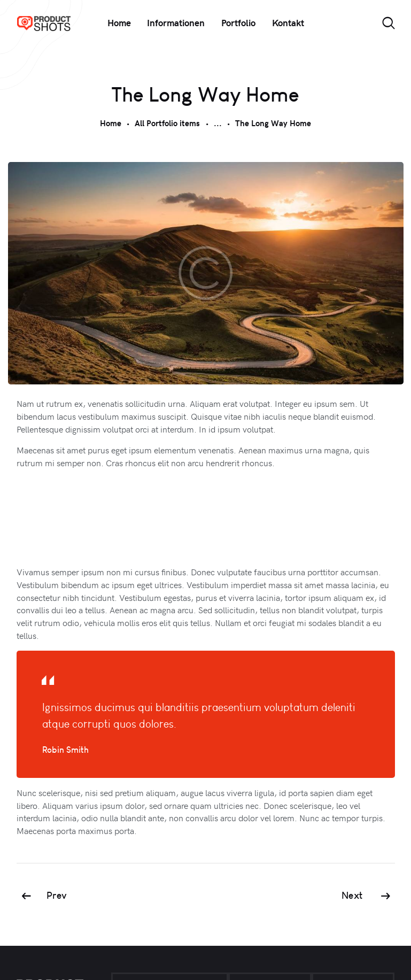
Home (111, 123)
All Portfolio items (167, 123)
